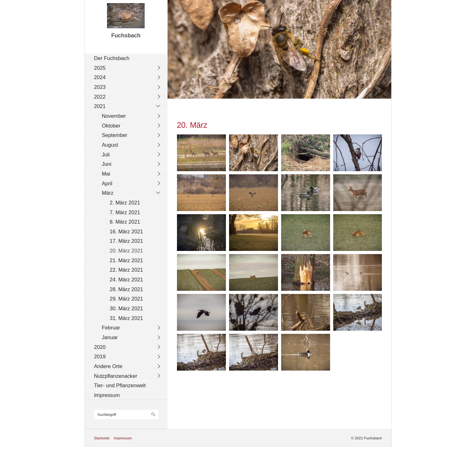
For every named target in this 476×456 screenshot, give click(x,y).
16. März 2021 (126, 232)
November (114, 116)
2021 (100, 106)
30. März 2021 (126, 309)
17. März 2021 (126, 241)
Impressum (107, 395)
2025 (100, 68)
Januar (110, 337)
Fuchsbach (126, 35)
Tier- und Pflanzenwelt (120, 385)
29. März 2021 (126, 299)
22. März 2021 (126, 270)
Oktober (111, 126)
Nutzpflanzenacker (116, 376)
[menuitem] (128, 58)
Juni (107, 164)
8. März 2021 (125, 222)
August (110, 145)
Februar (111, 328)
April (107, 184)
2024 (100, 77)
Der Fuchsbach (112, 58)
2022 (100, 97)
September (115, 135)
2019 (100, 357)
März (108, 193)
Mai (106, 174)
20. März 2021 (126, 251)
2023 (100, 87)
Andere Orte (108, 366)
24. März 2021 (126, 280)
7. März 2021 (125, 212)
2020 (100, 347)
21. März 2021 (126, 261)
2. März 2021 (125, 203)
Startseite (102, 438)
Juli (106, 155)
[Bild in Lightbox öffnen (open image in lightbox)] (201, 153)
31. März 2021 (126, 318)
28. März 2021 (126, 289)
